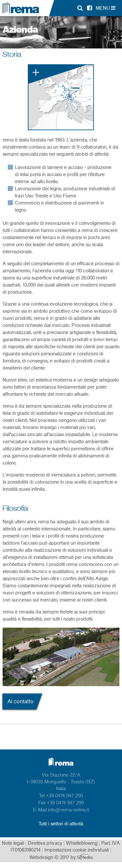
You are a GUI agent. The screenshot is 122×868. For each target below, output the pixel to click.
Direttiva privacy (45, 843)
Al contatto (21, 702)
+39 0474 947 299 (65, 803)
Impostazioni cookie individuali (77, 850)
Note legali (13, 843)
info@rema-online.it (68, 810)
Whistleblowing (82, 843)
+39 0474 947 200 (64, 796)
